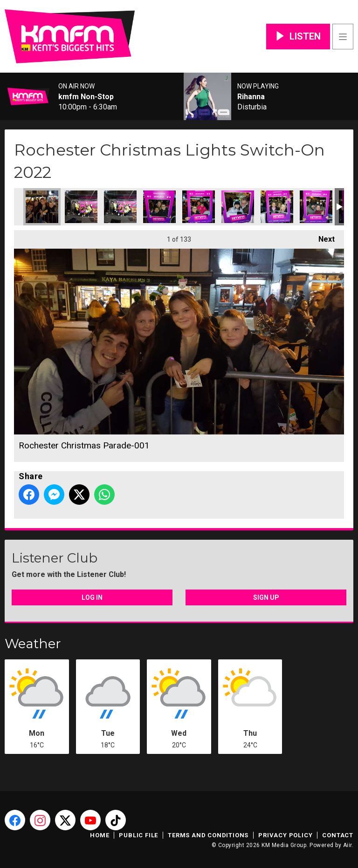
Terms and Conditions (208, 835)
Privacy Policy (285, 835)
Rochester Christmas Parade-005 (199, 207)
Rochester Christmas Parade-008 (316, 207)
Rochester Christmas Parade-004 (159, 207)
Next (322, 237)
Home (100, 835)
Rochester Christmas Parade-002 (81, 207)
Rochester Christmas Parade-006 (238, 207)
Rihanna (251, 97)
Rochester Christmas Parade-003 (120, 207)
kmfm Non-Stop (86, 97)
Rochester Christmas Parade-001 (42, 207)
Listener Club (55, 558)
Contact (338, 835)
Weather (33, 644)
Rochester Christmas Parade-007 (277, 207)
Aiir (348, 845)
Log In (92, 597)
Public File (138, 835)
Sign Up (266, 597)
